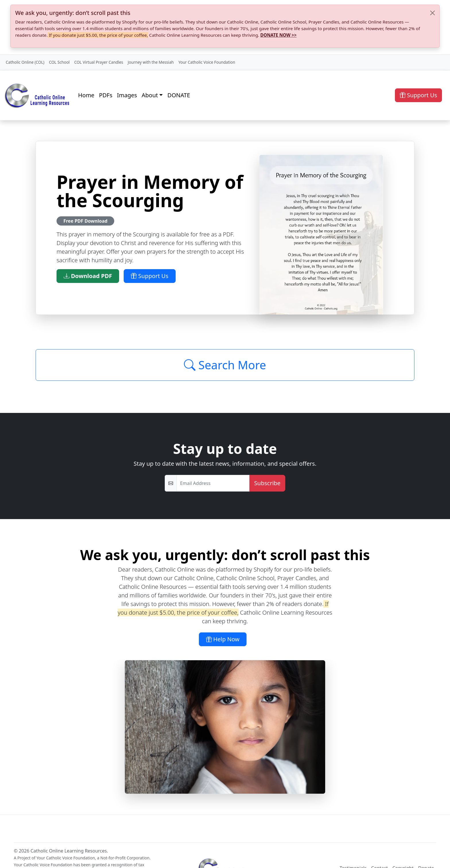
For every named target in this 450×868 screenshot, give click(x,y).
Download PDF (88, 276)
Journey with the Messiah (151, 62)
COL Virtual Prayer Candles (99, 62)
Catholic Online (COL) (25, 62)
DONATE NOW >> (278, 35)
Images (127, 95)
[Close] (432, 13)
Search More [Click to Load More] (225, 365)
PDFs (106, 95)
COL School (59, 62)
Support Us (418, 95)
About (150, 95)
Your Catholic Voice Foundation (207, 62)
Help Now (223, 639)
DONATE (179, 95)
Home (86, 95)
